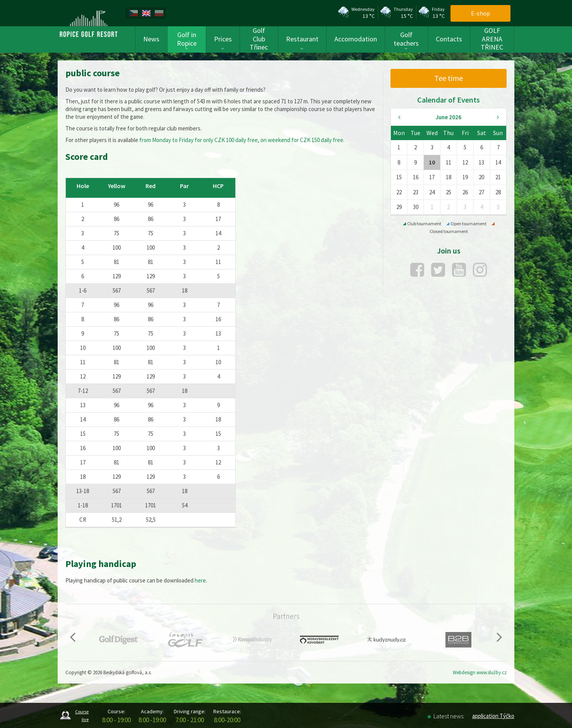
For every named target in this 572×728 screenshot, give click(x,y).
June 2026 (449, 117)
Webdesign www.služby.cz (480, 672)
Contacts (449, 39)
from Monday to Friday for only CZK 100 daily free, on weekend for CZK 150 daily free (241, 140)
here (200, 580)
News (151, 39)
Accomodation (356, 39)
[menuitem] (135, 13)
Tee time (449, 78)
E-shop (480, 13)
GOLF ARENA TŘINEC (492, 39)
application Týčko (493, 716)
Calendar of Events (449, 100)
